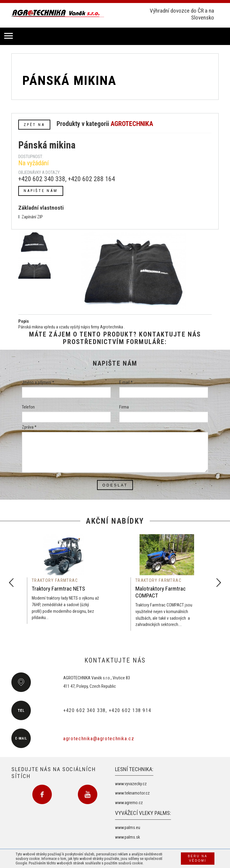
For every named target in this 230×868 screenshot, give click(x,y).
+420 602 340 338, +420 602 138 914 (107, 710)
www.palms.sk (127, 837)
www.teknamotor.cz (132, 793)
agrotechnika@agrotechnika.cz (99, 739)
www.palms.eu (128, 828)
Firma (124, 407)
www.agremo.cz (129, 803)
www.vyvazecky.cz (131, 784)
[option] (63, 579)
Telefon (28, 407)
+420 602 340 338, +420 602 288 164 (67, 179)
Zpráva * (29, 427)
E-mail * (126, 383)
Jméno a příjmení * (38, 383)
